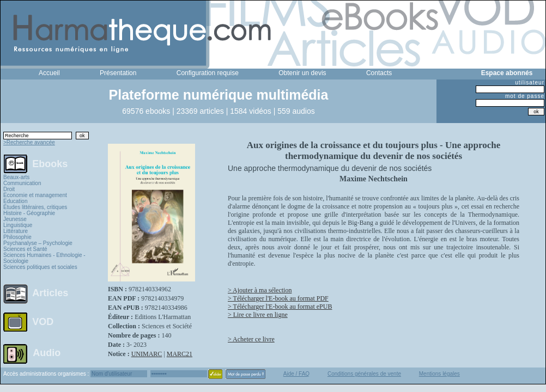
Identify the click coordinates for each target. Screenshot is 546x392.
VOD (43, 322)
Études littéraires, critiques (35, 207)
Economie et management (35, 195)
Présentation (118, 73)
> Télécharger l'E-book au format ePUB (280, 307)
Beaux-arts (16, 177)
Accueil (49, 73)
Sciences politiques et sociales (40, 267)
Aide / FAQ (296, 374)
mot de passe (525, 96)
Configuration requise (208, 73)
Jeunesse (15, 219)
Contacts (379, 73)
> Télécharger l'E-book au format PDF (278, 298)
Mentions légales (439, 374)
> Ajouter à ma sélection (260, 290)
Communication (22, 183)
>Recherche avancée (29, 142)
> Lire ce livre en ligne (258, 315)
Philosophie (17, 237)
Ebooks (50, 163)
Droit (9, 189)
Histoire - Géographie (29, 213)
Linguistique (18, 225)
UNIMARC (147, 354)
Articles (50, 293)
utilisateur (530, 82)
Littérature (16, 231)
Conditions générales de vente (364, 374)
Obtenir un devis (302, 73)
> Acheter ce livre (251, 339)
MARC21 (180, 354)
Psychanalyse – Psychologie (38, 243)
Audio (47, 352)
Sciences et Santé (25, 249)
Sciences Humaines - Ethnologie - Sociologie (44, 258)
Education (15, 201)
